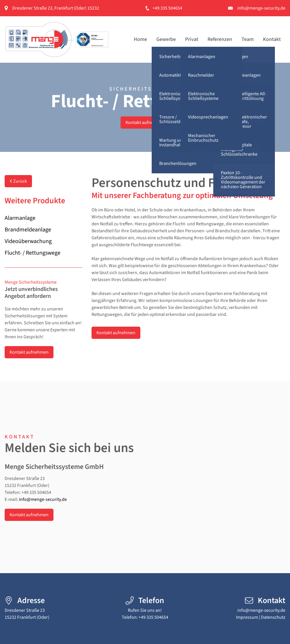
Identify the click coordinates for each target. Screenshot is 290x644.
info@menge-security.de (261, 8)
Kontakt (272, 39)
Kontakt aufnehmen (145, 123)
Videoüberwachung (28, 241)
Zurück (18, 181)
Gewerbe (166, 39)
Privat (192, 39)
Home (140, 39)
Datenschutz (273, 617)
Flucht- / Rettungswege (33, 253)
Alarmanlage (20, 218)
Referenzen (220, 39)
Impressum (247, 617)
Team (248, 39)
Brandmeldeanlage (28, 230)
